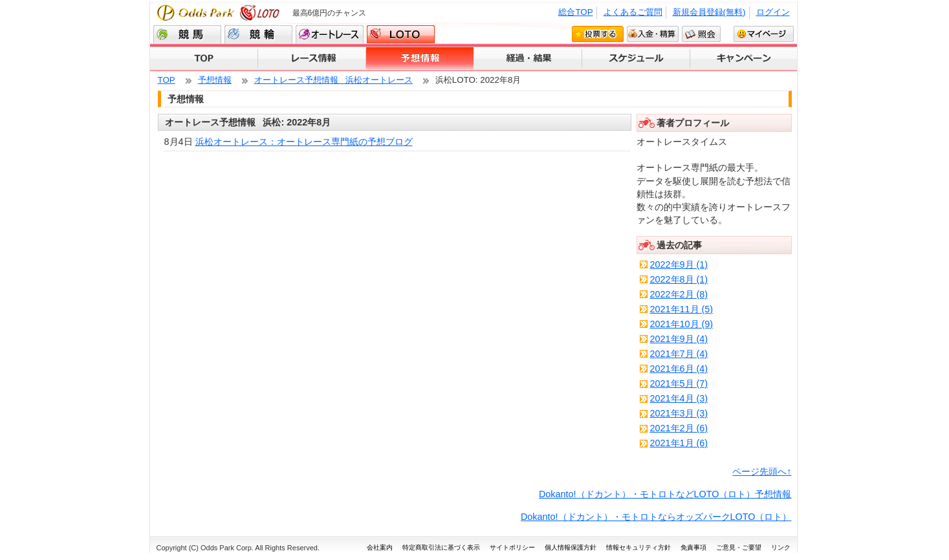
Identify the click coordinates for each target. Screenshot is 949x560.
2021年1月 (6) (679, 443)
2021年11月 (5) (682, 309)
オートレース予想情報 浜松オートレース (333, 80)
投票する (598, 34)
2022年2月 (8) (679, 294)
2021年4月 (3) (679, 398)
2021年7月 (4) (679, 354)
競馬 (187, 34)
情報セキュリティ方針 (638, 547)
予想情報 (420, 59)
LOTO (401, 34)
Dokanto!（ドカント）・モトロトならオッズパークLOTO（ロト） (656, 517)
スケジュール (636, 59)
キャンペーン (744, 59)
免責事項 (693, 547)
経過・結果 (528, 59)
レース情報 (312, 59)
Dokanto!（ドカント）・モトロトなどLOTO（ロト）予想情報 (665, 494)
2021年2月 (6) (679, 428)
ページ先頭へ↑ (762, 471)
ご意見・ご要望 (739, 547)
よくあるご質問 (633, 12)
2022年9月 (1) (679, 264)
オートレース (330, 34)
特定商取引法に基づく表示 (441, 547)
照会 (701, 34)
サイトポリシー (512, 547)
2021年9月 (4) (679, 339)
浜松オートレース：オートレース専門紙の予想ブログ (304, 142)
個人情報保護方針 (571, 547)
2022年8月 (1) (679, 279)
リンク (781, 547)
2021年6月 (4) (679, 369)
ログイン (773, 12)
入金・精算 (653, 34)
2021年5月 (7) (679, 383)
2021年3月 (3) (679, 413)
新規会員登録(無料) (709, 12)
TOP (204, 59)
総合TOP (575, 12)
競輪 (258, 34)
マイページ (764, 34)
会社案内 (380, 547)
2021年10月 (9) (682, 324)
